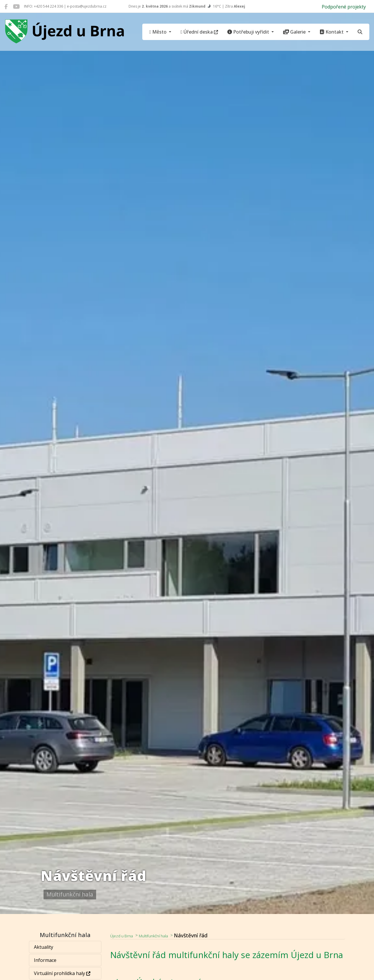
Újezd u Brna (125, 935)
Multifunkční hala (166, 935)
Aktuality (44, 947)
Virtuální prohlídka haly (62, 973)
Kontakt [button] (332, 32)
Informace (45, 960)
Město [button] (159, 32)
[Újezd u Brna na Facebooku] (6, 6)
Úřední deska (199, 32)
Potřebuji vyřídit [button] (249, 32)
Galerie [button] (295, 32)
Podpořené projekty (344, 7)
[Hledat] (360, 32)
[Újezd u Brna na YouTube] (16, 6)
